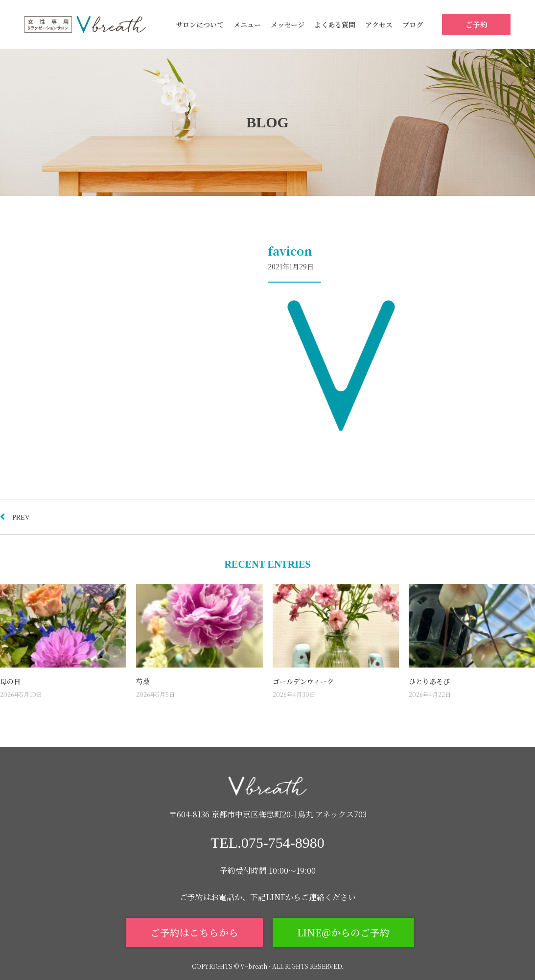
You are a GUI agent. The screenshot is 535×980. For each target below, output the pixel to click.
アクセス (379, 24)
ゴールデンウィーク (303, 681)
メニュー (247, 24)
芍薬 (143, 681)
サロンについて (200, 24)
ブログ (413, 24)
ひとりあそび (429, 681)
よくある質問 (335, 24)
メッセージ (288, 24)
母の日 (10, 681)
